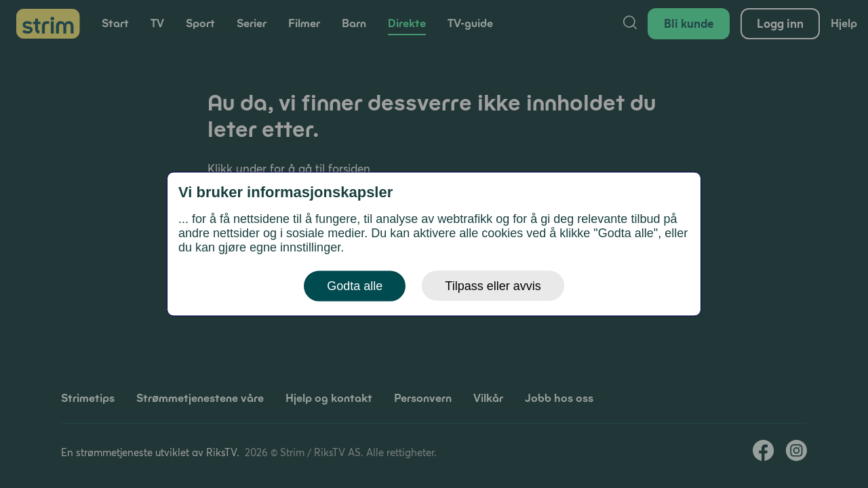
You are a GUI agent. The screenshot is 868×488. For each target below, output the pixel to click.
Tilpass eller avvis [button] (493, 286)
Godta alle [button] (355, 286)
